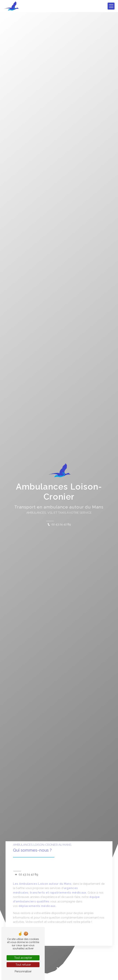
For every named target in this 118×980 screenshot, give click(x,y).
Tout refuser (23, 965)
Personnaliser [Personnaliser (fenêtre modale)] (23, 971)
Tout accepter (23, 958)
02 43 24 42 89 (59, 524)
